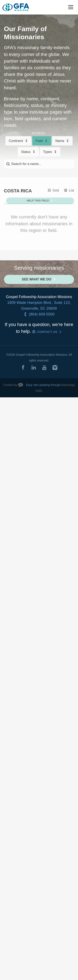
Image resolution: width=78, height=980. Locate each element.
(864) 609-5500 (42, 314)
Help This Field (38, 201)
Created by (10, 385)
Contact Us (47, 332)
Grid (56, 190)
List (71, 190)
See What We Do (37, 279)
